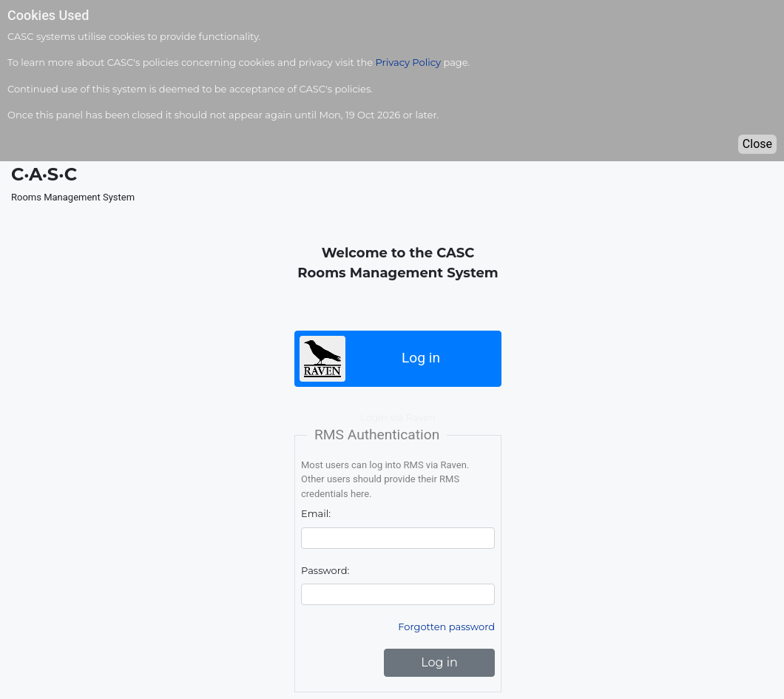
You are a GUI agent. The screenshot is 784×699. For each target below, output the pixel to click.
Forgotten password (446, 627)
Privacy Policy (408, 62)
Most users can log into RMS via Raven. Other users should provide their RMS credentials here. (385, 479)
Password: (325, 570)
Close (757, 144)
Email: (316, 513)
